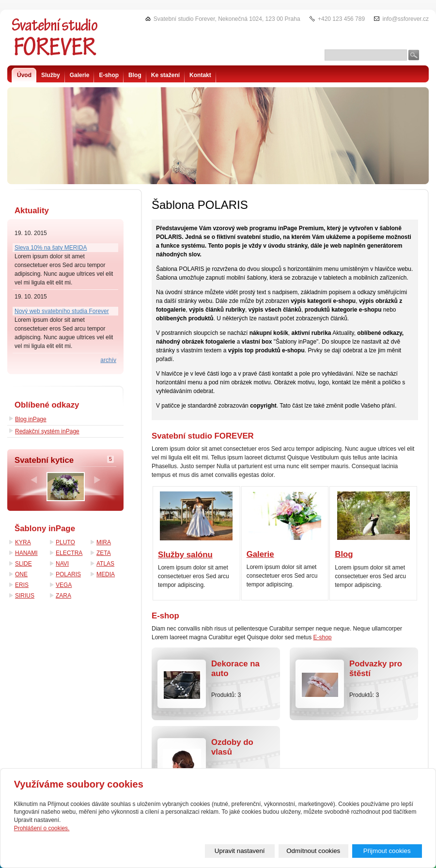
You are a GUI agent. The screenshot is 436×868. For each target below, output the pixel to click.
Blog (344, 554)
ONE (21, 574)
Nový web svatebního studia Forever (62, 311)
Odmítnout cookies (313, 851)
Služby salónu (185, 555)
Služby (51, 75)
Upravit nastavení (240, 851)
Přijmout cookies (387, 851)
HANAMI (26, 553)
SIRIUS (25, 596)
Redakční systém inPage (47, 431)
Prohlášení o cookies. (42, 828)
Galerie (260, 554)
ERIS (22, 585)
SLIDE (23, 564)
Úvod (24, 75)
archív (108, 360)
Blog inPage (31, 419)
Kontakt (200, 75)
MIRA (104, 542)
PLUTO (65, 542)
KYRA (23, 542)
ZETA (104, 553)
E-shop (323, 637)
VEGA (64, 585)
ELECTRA (69, 553)
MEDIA (106, 574)
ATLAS (105, 564)
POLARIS (68, 574)
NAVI (62, 564)
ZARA (63, 596)
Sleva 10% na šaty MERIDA (51, 248)
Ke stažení (165, 75)
